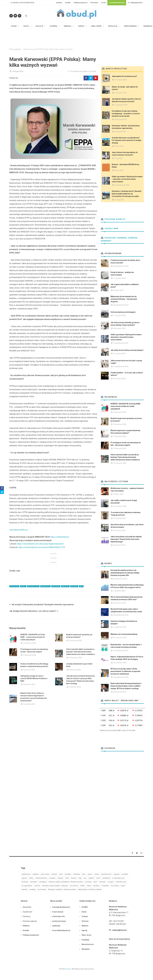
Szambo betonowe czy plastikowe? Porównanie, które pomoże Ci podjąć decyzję (127, 140)
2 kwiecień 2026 (29, 684)
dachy (31, 878)
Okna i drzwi (86, 935)
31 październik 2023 (121, 366)
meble (82, 886)
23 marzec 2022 (119, 530)
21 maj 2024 (119, 200)
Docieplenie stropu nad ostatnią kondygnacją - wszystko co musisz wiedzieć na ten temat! (126, 114)
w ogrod (111, 882)
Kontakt (68, 3)
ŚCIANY (85, 907)
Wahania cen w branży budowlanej (124, 634)
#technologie (33, 586)
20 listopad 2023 (119, 518)
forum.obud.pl (58, 912)
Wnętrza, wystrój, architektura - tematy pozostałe (66, 882)
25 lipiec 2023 (118, 290)
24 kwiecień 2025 (120, 692)
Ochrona (85, 921)
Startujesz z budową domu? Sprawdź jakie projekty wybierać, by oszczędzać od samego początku (127, 194)
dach (95, 882)
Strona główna (15, 49)
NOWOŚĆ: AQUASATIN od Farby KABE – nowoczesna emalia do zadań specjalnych (33, 637)
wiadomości (26, 874)
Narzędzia (86, 949)
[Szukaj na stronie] (26, 16)
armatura (96, 886)
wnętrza (91, 878)
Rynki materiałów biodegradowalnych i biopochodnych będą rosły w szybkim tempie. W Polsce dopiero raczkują (126, 686)
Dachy (84, 912)
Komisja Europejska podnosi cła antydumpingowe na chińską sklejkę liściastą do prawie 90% (125, 573)
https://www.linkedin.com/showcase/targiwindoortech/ (41, 544)
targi (80, 878)
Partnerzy (27, 916)
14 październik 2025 (121, 677)
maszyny (52, 878)
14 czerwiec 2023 (120, 506)
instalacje (76, 874)
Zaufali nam (110, 229)
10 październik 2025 (121, 651)
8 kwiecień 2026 (75, 670)
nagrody (116, 874)
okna (61, 874)
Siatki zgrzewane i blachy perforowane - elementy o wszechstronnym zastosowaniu (127, 179)
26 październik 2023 (121, 305)
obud (98, 878)
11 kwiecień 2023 (120, 627)
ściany (97, 874)
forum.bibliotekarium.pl (61, 930)
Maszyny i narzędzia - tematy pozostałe (62, 889)
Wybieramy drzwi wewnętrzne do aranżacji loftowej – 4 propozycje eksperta (124, 299)
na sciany (88, 882)
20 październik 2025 (121, 615)
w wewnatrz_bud (118, 878)
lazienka (24, 889)
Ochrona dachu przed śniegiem (123, 312)
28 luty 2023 (119, 170)
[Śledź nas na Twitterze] (15, 16)
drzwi (67, 878)
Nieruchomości (88, 944)
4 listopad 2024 (120, 132)
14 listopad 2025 (121, 119)
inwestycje (43, 882)
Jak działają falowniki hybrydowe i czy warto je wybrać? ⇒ (34, 611)
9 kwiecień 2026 (29, 670)
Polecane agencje (113, 219)
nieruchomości (106, 874)
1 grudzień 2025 (119, 591)
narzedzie (34, 882)
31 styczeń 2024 (119, 354)
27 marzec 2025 (121, 93)
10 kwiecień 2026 (29, 643)
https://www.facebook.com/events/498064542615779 (42, 547)
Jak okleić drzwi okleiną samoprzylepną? (127, 350)
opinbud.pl (56, 926)
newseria (102, 882)
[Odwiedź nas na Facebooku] (11, 16)
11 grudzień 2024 (121, 105)
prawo (90, 874)
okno (84, 874)
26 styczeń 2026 (119, 603)
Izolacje (85, 916)
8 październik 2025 (120, 579)
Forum (104, 3)
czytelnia (36, 874)
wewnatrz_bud (121, 882)
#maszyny (65, 586)
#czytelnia (14, 586)
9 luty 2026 (118, 158)
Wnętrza (85, 926)
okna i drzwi (45, 874)
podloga (33, 889)
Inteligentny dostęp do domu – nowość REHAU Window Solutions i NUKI (34, 678)
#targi (23, 586)
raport (123, 886)
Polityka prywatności (80, 3)
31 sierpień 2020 (121, 80)
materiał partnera (41, 878)
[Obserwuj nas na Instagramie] (20, 16)
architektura (106, 878)
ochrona (37, 886)
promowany (42, 889)
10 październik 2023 (122, 185)
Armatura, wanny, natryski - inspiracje (55, 886)
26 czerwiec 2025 (120, 663)
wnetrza (54, 874)
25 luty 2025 (119, 146)
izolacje (60, 878)
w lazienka (105, 886)
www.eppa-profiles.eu (19, 530)
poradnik (125, 874)
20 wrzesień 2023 (120, 638)
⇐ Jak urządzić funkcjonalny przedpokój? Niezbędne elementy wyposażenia (41, 605)
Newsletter (94, 3)
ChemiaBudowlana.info (117, 3)
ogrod (89, 886)
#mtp (81, 586)
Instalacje (85, 940)
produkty (68, 874)
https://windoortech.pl (60, 537)
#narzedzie (45, 586)
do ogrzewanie (27, 886)
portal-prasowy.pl (59, 921)
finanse (74, 878)
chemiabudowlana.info (61, 907)
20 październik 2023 (121, 266)
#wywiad (74, 586)
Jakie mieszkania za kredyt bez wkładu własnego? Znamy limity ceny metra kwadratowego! (126, 539)
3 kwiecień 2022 (119, 545)
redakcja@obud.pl (135, 3)
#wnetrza (56, 586)
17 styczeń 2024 (119, 278)
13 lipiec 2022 (118, 494)
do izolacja (115, 886)
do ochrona (74, 886)
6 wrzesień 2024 (119, 379)
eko (85, 878)
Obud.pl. (68, 969)
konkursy (25, 882)
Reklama (59, 3)
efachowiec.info (59, 916)
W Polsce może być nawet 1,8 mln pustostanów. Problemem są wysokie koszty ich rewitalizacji (125, 671)
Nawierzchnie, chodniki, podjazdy (90, 889)
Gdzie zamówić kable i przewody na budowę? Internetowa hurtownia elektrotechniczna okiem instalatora (80, 652)
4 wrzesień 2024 (119, 328)
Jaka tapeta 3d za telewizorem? (124, 76)
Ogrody (84, 930)
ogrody (24, 878)
